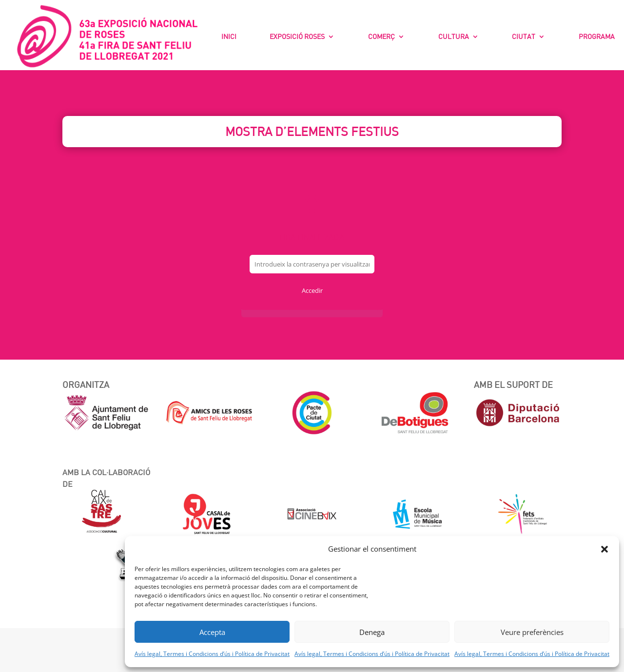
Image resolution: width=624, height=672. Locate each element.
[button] (604, 549)
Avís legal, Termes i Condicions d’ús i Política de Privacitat (212, 654)
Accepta (212, 632)
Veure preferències (532, 632)
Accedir (312, 290)
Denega (372, 632)
